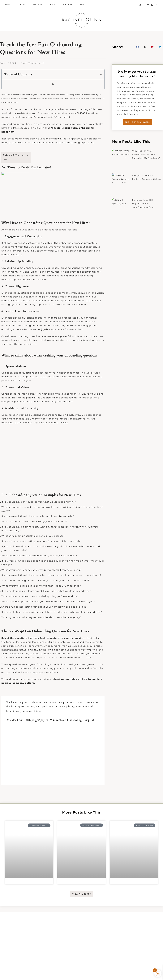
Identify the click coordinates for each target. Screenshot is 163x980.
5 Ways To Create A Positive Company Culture (143, 193)
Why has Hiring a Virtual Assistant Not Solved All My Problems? (147, 168)
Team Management (32, 76)
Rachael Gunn (82, 26)
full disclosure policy (92, 111)
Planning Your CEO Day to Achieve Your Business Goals (145, 217)
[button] (101, 87)
